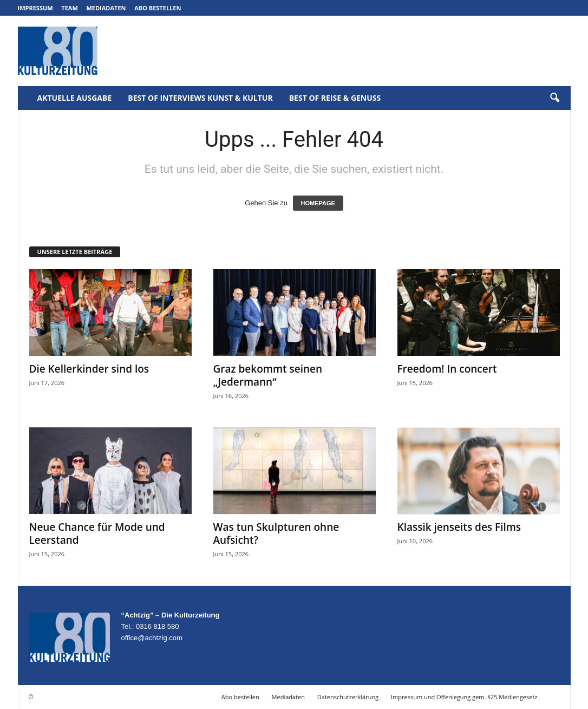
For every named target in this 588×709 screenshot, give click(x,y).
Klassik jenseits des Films (459, 527)
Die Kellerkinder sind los (89, 369)
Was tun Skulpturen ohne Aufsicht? (276, 534)
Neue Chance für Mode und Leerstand (97, 534)
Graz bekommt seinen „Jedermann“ (268, 375)
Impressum (35, 8)
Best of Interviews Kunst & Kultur (200, 98)
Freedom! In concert (447, 369)
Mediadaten (106, 8)
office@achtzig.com (152, 638)
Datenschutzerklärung (348, 697)
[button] (554, 98)
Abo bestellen (158, 8)
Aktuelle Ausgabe (75, 98)
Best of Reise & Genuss (335, 98)
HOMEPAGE (318, 203)
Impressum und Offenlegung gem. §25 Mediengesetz (464, 697)
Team (70, 8)
